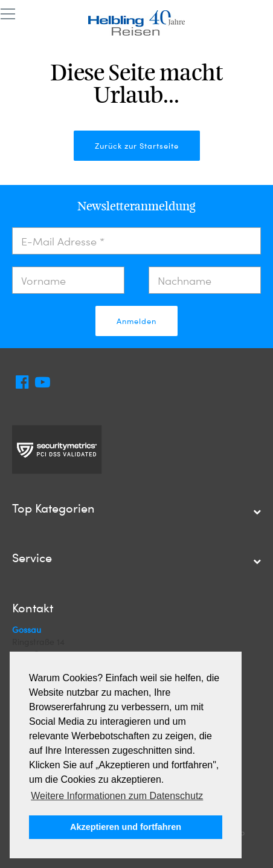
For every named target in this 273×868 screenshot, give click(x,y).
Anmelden (136, 321)
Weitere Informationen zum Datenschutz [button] (117, 796)
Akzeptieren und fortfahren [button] (126, 827)
